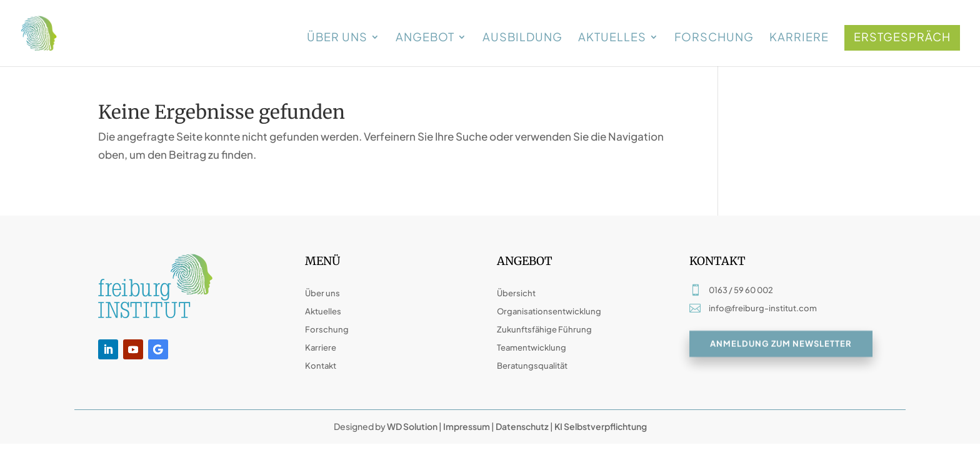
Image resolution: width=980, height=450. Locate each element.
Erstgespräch (902, 37)
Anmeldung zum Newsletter (781, 344)
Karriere (799, 38)
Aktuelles (612, 38)
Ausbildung (522, 38)
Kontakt (321, 366)
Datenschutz (522, 426)
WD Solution (412, 426)
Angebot (425, 38)
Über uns (337, 38)
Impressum (467, 426)
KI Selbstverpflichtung (600, 426)
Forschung (714, 38)
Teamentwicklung (532, 347)
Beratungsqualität (532, 366)
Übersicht (516, 293)
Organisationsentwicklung (549, 311)
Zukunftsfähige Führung (544, 329)
